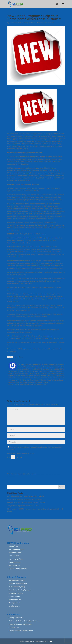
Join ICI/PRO (13, 546)
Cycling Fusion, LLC (16, 618)
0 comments (49, 23)
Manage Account (15, 553)
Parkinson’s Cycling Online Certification (24, 621)
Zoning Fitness (14, 603)
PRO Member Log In (16, 549)
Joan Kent (13, 23)
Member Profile (15, 556)
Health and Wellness (36, 23)
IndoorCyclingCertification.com (20, 624)
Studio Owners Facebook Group (21, 631)
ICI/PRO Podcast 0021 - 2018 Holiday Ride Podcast (26, 496)
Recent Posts (19, 357)
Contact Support (15, 562)
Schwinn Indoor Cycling (18, 584)
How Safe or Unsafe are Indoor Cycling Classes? (25, 499)
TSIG (51, 641)
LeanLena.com (14, 606)
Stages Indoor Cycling (17, 580)
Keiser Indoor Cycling (17, 587)
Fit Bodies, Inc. (14, 627)
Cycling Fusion (14, 596)
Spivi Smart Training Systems (20, 590)
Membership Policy (16, 559)
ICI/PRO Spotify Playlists (18, 569)
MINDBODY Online (16, 593)
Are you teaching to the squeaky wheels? (23, 506)
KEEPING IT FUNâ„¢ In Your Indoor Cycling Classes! (26, 503)
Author (10, 357)
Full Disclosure (14, 565)
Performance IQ (15, 600)
